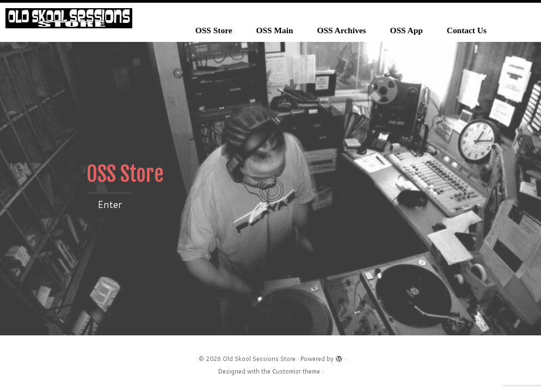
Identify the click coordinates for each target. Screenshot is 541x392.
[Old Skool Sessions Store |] (69, 18)
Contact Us (467, 30)
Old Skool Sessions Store (259, 359)
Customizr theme (296, 371)
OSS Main (275, 30)
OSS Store (214, 30)
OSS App (406, 30)
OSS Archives (342, 30)
